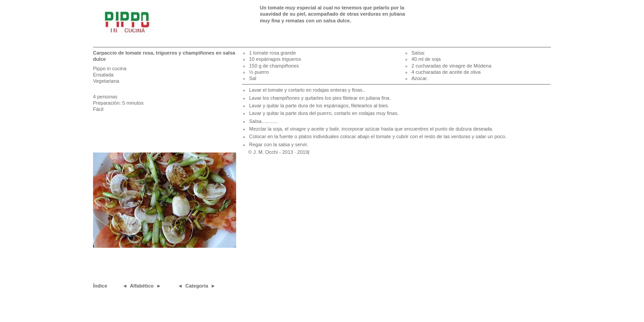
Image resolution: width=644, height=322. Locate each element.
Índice (100, 286)
